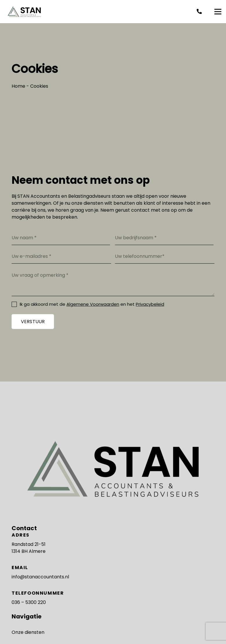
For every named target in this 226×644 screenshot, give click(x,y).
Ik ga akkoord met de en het (92, 304)
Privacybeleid (150, 304)
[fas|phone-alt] (200, 12)
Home (18, 86)
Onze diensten (28, 632)
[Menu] (218, 12)
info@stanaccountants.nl (40, 577)
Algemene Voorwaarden (93, 304)
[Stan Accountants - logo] (24, 12)
